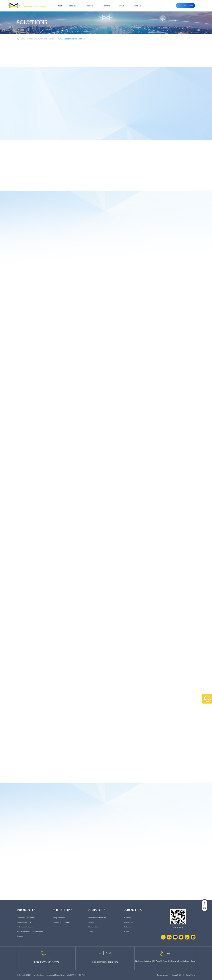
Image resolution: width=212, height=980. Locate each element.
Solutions (90, 6)
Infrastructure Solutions (61, 922)
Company (128, 918)
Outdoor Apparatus (24, 922)
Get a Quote (190, 975)
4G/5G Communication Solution (71, 39)
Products (73, 6)
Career (127, 931)
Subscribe (128, 927)
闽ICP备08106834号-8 (77, 975)
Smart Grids (177, 975)
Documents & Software (97, 918)
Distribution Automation (26, 918)
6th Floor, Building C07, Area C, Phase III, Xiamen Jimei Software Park (165, 961)
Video (91, 931)
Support (91, 922)
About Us (137, 6)
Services (106, 6)
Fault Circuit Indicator (25, 927)
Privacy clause (162, 975)
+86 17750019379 (46, 962)
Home (61, 6)
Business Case (94, 927)
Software (20, 936)
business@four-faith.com (105, 962)
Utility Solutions (47, 39)
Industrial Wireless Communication (30, 931)
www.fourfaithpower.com (42, 975)
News (121, 6)
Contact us (128, 922)
